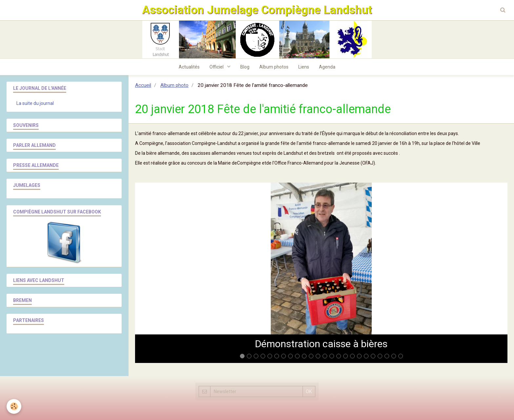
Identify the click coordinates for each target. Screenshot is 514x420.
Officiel (217, 67)
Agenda (327, 67)
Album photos (274, 67)
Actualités (189, 67)
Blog (245, 67)
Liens (304, 67)
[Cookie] (14, 406)
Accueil (143, 85)
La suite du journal (35, 103)
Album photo (174, 85)
